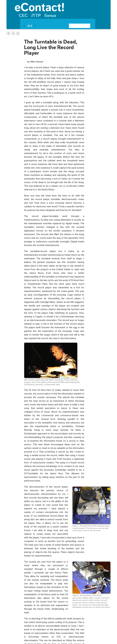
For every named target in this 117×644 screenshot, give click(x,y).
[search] (76, 26)
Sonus (50, 16)
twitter (18, 33)
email (8, 33)
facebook (13, 33)
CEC (23, 16)
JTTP (36, 16)
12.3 (30, 26)
